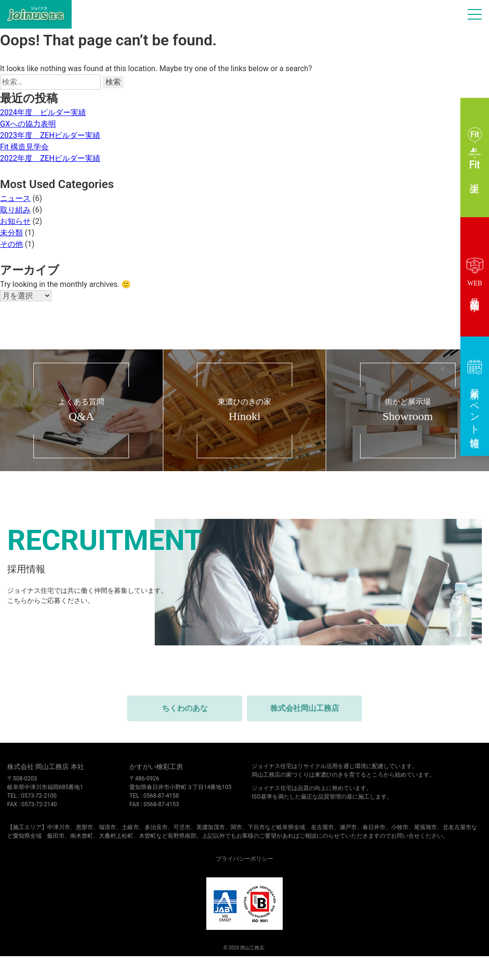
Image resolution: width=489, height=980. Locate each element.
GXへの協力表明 (28, 124)
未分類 (11, 233)
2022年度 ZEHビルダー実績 (50, 158)
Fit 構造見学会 (24, 147)
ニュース (15, 198)
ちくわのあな (185, 708)
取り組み (15, 210)
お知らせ (15, 221)
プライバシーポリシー (244, 859)
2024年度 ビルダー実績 (43, 112)
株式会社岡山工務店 (305, 708)
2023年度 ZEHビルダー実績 (50, 135)
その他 (11, 244)
